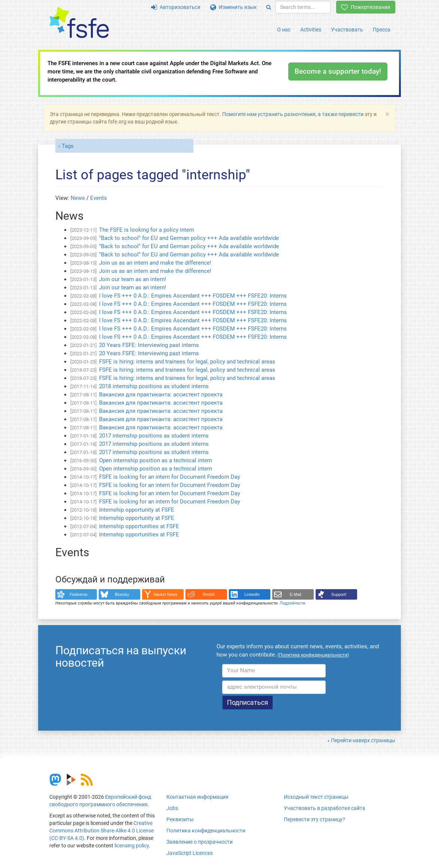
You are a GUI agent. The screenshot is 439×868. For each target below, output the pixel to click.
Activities (311, 30)
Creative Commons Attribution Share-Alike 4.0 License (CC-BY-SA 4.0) (102, 831)
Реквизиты (180, 819)
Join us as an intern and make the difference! (155, 263)
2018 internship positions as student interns (154, 386)
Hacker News (165, 594)
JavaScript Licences (190, 853)
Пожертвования (366, 7)
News (78, 198)
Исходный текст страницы (316, 797)
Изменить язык (234, 7)
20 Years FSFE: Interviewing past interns (149, 345)
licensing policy (132, 846)
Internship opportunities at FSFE (139, 526)
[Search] (269, 7)
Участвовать (347, 30)
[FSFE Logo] (79, 23)
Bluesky (122, 594)
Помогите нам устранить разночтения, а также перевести (293, 114)
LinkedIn (252, 594)
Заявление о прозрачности (199, 842)
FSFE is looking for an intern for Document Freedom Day (170, 477)
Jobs (172, 808)
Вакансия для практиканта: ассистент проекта (161, 395)
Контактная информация (197, 797)
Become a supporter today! (338, 71)
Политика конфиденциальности (206, 831)
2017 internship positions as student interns (154, 436)
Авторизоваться (176, 7)
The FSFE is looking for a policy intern (147, 230)
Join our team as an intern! (133, 279)
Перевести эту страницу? (314, 819)
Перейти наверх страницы (363, 740)
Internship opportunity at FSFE (137, 510)
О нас (284, 30)
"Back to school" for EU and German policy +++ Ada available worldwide (189, 238)
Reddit (209, 594)
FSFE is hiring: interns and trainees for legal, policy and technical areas (187, 362)
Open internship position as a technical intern (156, 460)
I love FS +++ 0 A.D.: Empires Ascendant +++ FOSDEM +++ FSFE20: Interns (193, 296)
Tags (68, 146)
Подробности (292, 603)
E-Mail (296, 594)
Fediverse (79, 594)
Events (99, 198)
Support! (339, 594)
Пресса (382, 30)
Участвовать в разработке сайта (325, 808)
